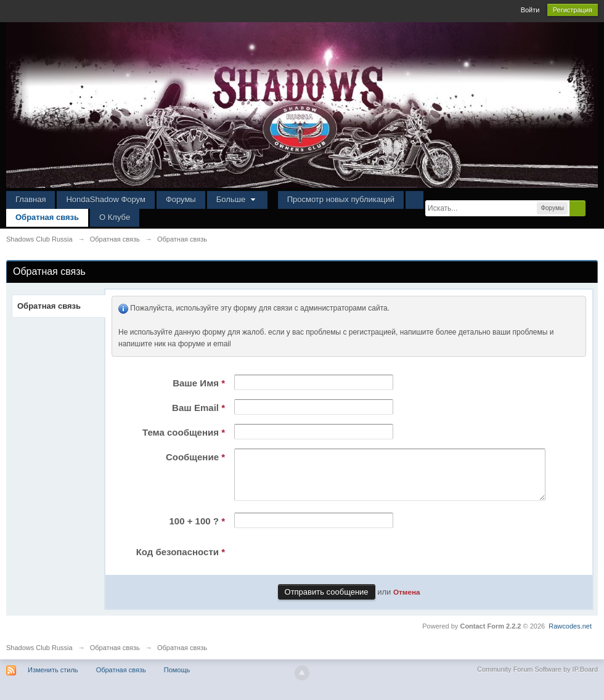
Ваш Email (198, 408)
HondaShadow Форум (105, 199)
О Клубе (115, 217)
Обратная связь (47, 217)
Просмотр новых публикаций (341, 199)
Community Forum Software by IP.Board (537, 678)
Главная (31, 199)
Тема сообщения (184, 432)
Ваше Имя (199, 383)
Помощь (177, 679)
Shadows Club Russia (39, 657)
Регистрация (573, 10)
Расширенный (593, 208)
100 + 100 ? (198, 530)
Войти (530, 10)
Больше (237, 199)
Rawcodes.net (570, 635)
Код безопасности (181, 561)
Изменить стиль (53, 679)
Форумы (181, 199)
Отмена (407, 601)
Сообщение (195, 457)
